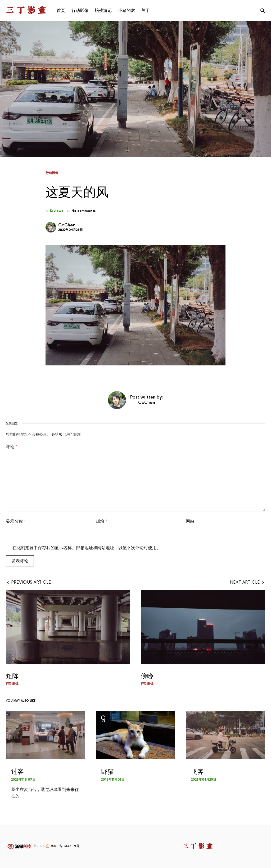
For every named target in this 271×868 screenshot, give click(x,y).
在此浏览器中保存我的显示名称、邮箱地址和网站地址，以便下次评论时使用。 (87, 548)
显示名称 (16, 521)
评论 (12, 447)
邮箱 (101, 521)
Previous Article (31, 582)
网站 (190, 521)
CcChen (67, 225)
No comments (83, 211)
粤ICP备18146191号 (65, 846)
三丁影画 (27, 10)
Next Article (245, 582)
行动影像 (52, 173)
